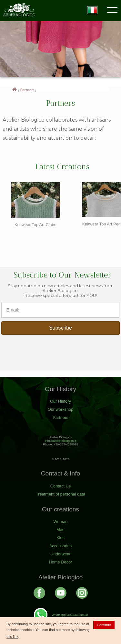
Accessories (60, 546)
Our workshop (61, 409)
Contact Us (60, 486)
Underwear (60, 554)
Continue (104, 625)
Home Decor (61, 562)
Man (60, 530)
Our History (60, 401)
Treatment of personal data (60, 494)
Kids (60, 538)
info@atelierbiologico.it (60, 441)
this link (12, 637)
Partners (27, 90)
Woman (61, 522)
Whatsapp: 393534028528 (60, 615)
